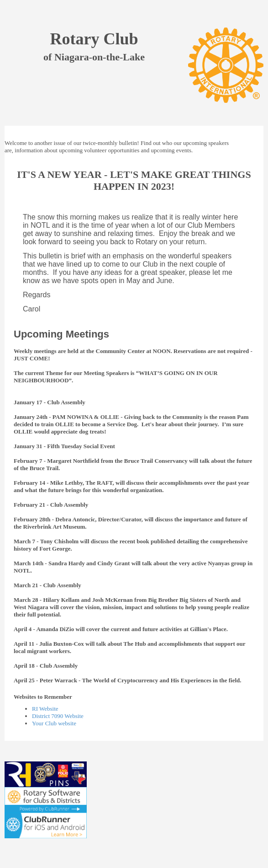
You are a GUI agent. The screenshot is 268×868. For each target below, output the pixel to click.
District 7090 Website (58, 716)
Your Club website (54, 723)
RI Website (45, 709)
